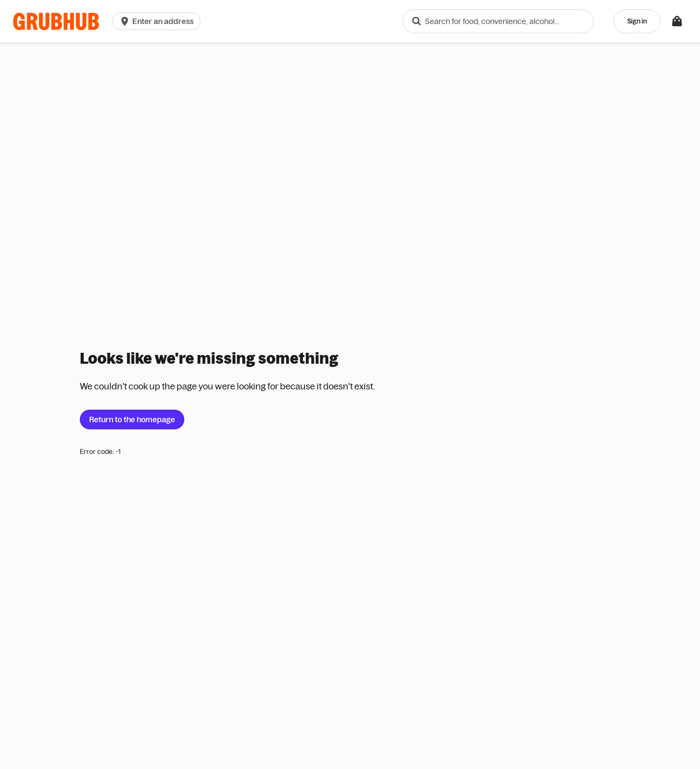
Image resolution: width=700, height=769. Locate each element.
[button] (159, 21)
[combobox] (498, 21)
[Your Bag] (677, 21)
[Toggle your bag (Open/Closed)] (677, 21)
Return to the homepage (132, 420)
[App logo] (56, 22)
